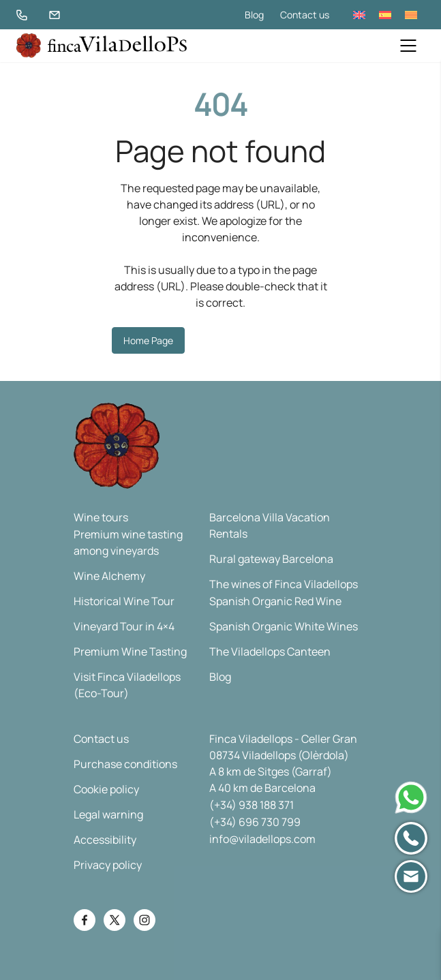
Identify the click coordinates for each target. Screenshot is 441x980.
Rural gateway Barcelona (271, 559)
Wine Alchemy (109, 576)
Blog (254, 15)
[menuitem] (359, 15)
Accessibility (105, 840)
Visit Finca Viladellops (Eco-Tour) (127, 685)
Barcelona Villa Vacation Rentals (270, 525)
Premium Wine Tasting (130, 652)
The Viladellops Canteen (270, 652)
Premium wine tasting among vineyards (128, 542)
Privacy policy (108, 865)
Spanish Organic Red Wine (275, 601)
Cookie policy (106, 789)
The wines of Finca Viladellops (284, 584)
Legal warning (108, 814)
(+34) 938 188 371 (252, 805)
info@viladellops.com (262, 839)
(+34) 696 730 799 (255, 822)
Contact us (305, 15)
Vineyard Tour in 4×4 (124, 626)
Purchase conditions (125, 764)
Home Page (148, 340)
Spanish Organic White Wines (284, 626)
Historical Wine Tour (124, 601)
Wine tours (101, 517)
